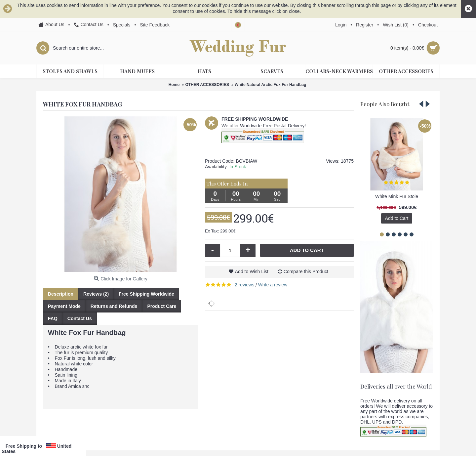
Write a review (273, 285)
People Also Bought (385, 104)
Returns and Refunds (114, 306)
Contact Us (80, 318)
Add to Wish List (252, 271)
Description (61, 294)
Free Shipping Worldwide (146, 294)
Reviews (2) (96, 294)
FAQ (53, 318)
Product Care (162, 306)
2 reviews (244, 285)
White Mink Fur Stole (397, 196)
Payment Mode (64, 306)
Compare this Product (306, 271)
